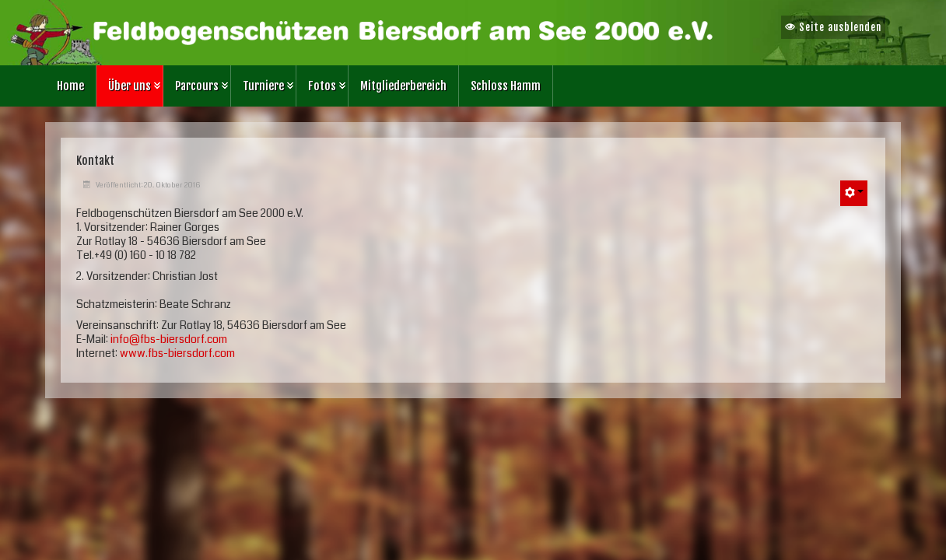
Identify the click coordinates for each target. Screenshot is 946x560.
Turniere (263, 86)
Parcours (197, 86)
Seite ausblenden (833, 27)
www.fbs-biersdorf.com (177, 353)
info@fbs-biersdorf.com (169, 339)
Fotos (322, 86)
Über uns (130, 86)
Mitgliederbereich (403, 86)
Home (70, 86)
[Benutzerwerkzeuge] (854, 193)
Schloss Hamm (506, 86)
